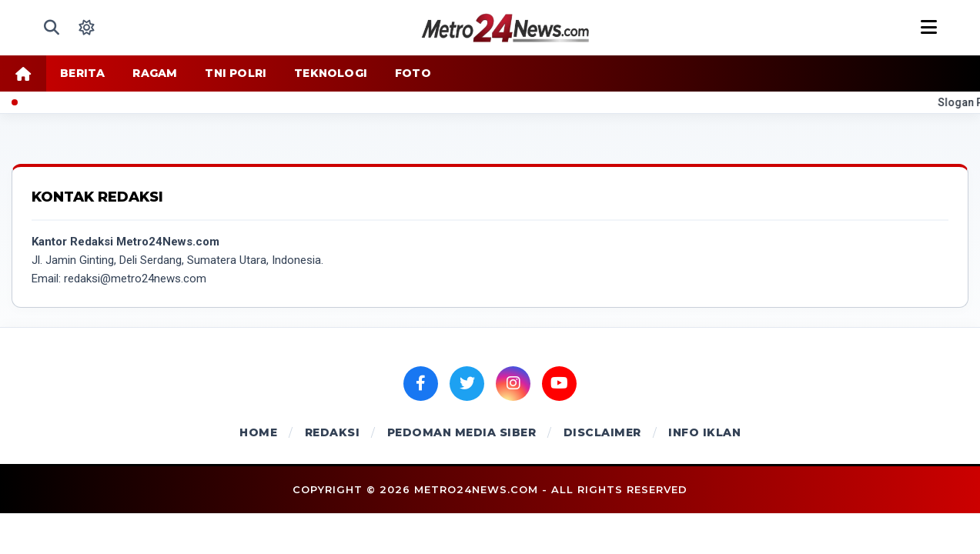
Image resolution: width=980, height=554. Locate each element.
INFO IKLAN (704, 432)
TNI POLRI (236, 73)
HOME (258, 432)
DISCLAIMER (602, 432)
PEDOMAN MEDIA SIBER (462, 432)
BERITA (82, 73)
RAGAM (155, 73)
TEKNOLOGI (331, 73)
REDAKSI (333, 432)
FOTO (413, 73)
